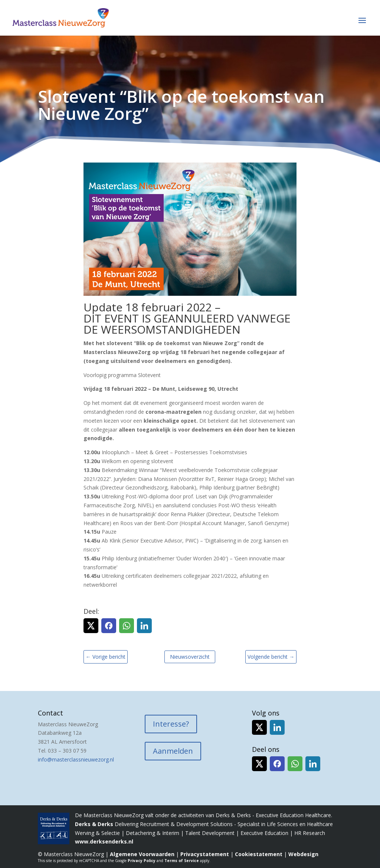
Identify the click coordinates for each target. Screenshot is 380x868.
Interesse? (171, 724)
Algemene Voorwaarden (142, 854)
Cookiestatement (259, 854)
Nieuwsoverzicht (190, 657)
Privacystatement (205, 854)
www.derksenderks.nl (104, 841)
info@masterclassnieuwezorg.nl (76, 759)
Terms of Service (182, 861)
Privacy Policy (142, 861)
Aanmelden (173, 751)
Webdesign (303, 854)
